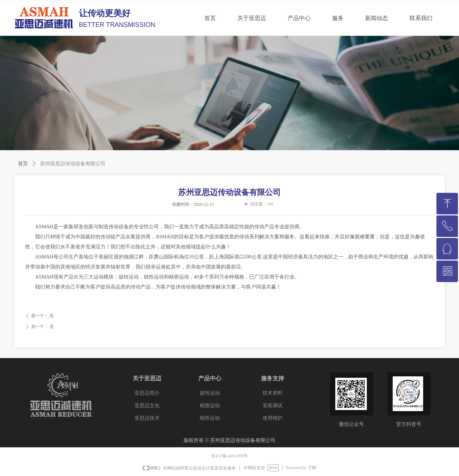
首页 (23, 164)
